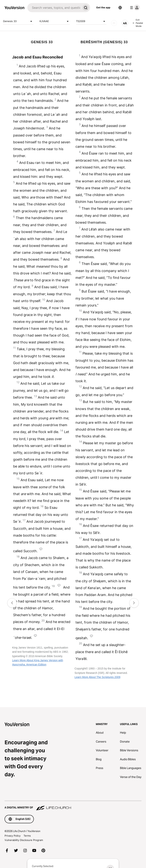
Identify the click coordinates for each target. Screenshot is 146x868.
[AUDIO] (114, 23)
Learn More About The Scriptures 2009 (97, 677)
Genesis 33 (18, 21)
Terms (27, 836)
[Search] (54, 8)
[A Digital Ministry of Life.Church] (73, 806)
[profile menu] (134, 8)
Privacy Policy (13, 836)
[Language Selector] (120, 8)
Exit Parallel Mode (138, 23)
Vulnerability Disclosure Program (24, 840)
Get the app (103, 7)
